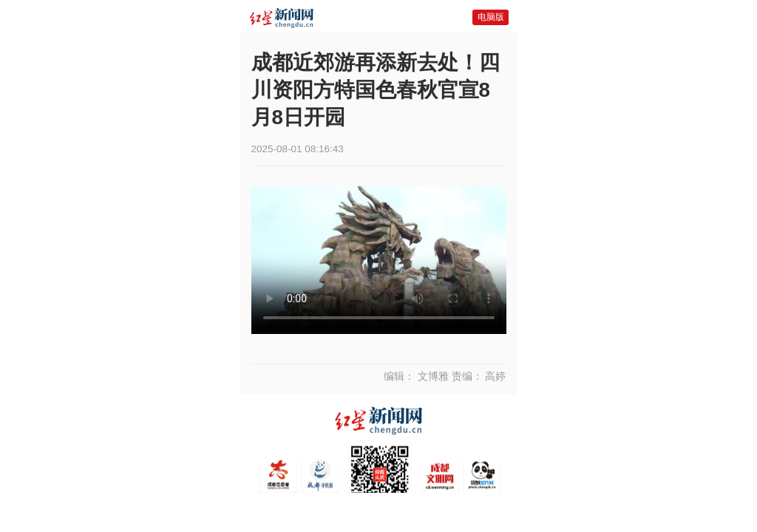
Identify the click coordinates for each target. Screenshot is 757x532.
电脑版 (491, 17)
